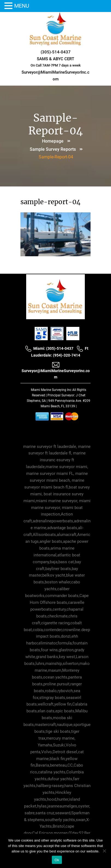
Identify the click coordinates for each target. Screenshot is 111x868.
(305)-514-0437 (56, 52)
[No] (104, 851)
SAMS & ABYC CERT (55, 59)
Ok (57, 860)
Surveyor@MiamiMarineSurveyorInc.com (56, 370)
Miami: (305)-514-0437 (49, 348)
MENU (22, 6)
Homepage (53, 141)
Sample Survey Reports (53, 149)
